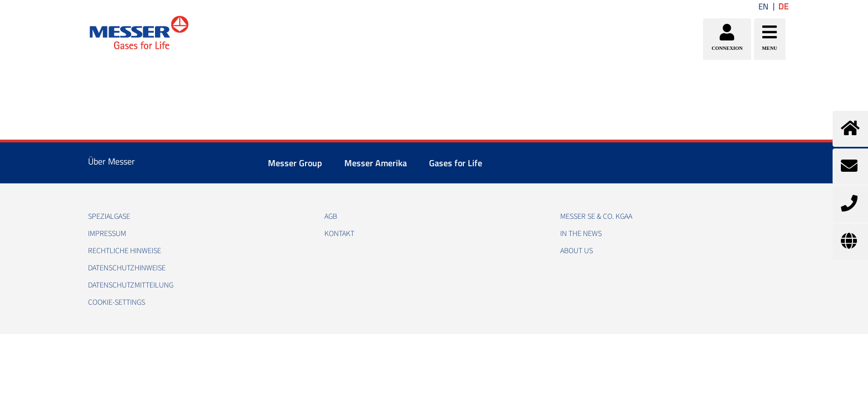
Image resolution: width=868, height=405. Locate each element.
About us (577, 251)
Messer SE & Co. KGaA (596, 217)
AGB (331, 217)
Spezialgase (109, 217)
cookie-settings (117, 303)
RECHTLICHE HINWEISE (125, 251)
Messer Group (295, 163)
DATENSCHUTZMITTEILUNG (131, 285)
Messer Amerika (376, 163)
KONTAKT (339, 234)
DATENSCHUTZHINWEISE (127, 268)
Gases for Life (456, 163)
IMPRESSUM (107, 234)
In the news (581, 234)
